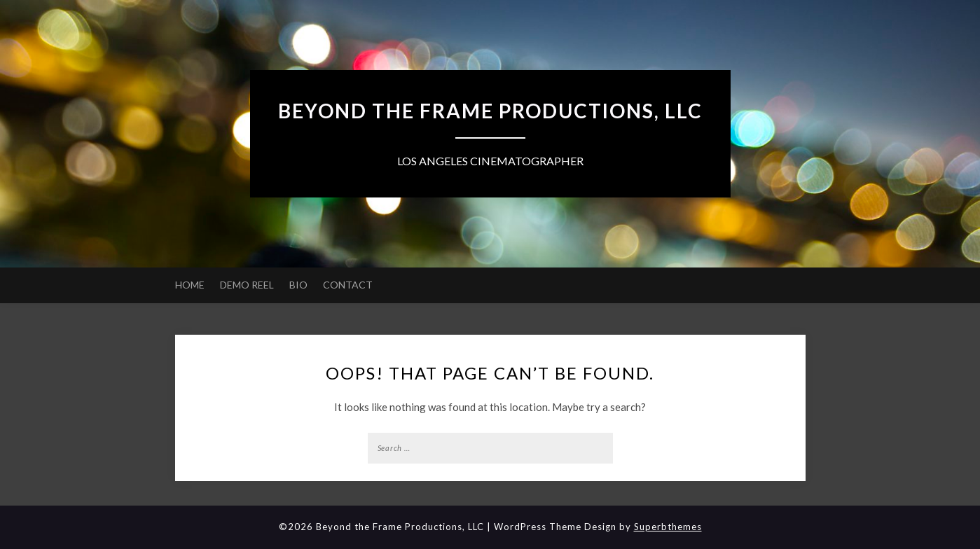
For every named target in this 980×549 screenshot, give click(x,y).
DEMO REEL (247, 285)
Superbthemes (668, 527)
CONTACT (348, 285)
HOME (190, 285)
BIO (298, 285)
